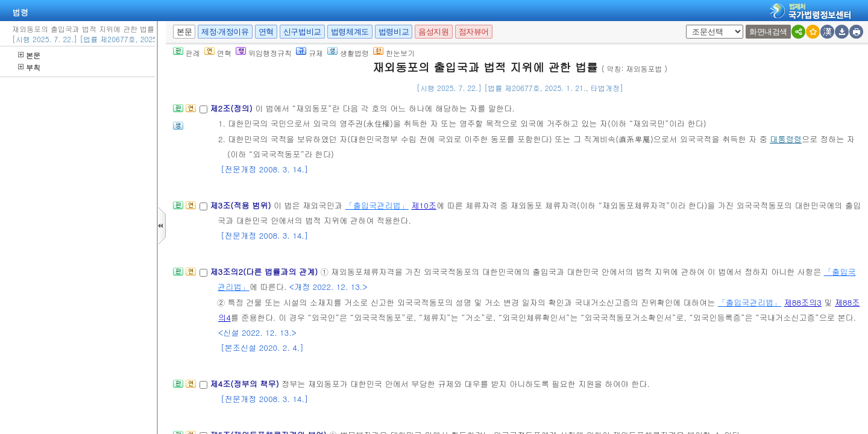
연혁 (266, 32)
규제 (310, 53)
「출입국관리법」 (377, 205)
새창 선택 (690, 25)
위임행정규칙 (264, 53)
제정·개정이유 (225, 32)
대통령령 (786, 139)
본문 (29, 55)
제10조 (424, 205)
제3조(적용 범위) (241, 205)
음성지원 (433, 32)
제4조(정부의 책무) (246, 384)
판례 (187, 53)
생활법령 (348, 53)
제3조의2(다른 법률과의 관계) (265, 272)
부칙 (29, 67)
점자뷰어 (474, 32)
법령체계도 (350, 32)
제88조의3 (803, 302)
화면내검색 (768, 32)
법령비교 (394, 32)
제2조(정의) (232, 108)
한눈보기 (394, 53)
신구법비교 (302, 32)
